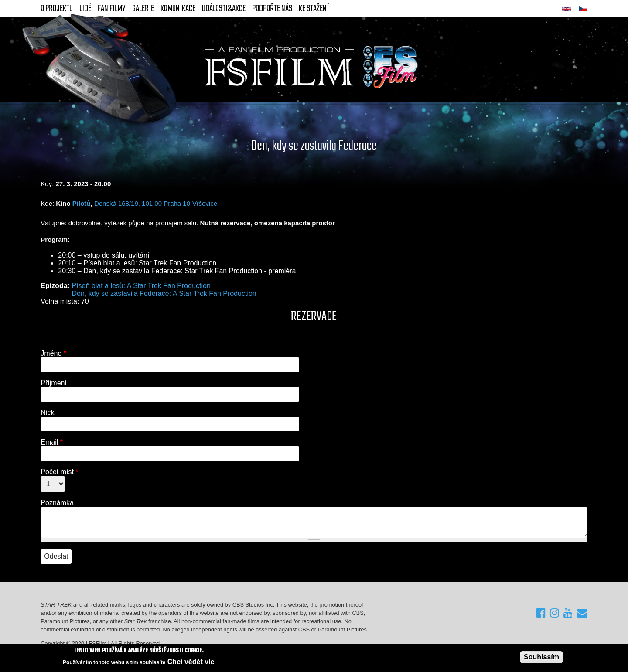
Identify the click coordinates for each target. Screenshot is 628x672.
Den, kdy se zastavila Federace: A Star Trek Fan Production (164, 294)
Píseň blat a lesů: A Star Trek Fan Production (141, 286)
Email (52, 442)
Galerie (143, 9)
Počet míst (59, 472)
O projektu (57, 9)
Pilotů (82, 203)
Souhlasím (541, 657)
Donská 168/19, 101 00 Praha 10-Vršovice (156, 203)
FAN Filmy (112, 9)
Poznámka (57, 503)
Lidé (85, 9)
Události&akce (224, 9)
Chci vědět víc (191, 662)
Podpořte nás (272, 9)
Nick (47, 412)
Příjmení (54, 383)
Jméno (53, 353)
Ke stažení (314, 9)
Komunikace (178, 9)
